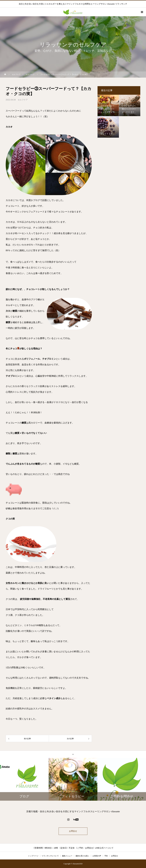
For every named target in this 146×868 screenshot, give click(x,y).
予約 (106, 856)
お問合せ (73, 831)
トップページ (33, 856)
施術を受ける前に (82, 856)
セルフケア (23, 100)
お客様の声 (97, 856)
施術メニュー (67, 856)
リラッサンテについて (50, 856)
